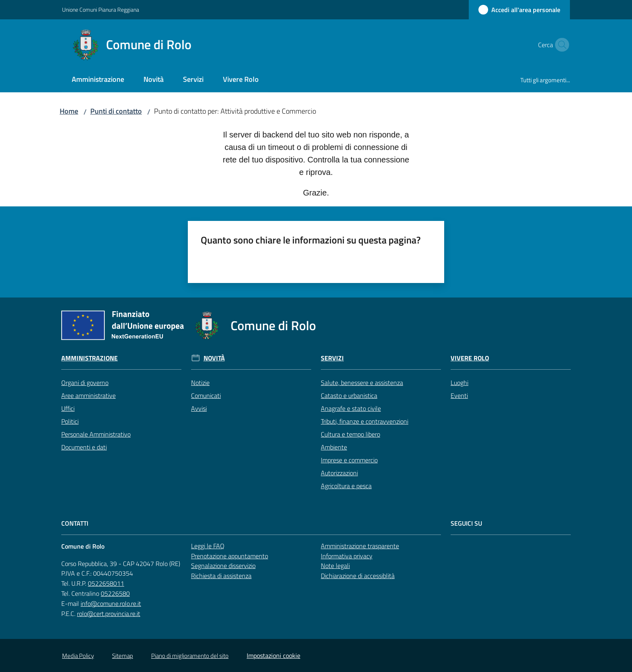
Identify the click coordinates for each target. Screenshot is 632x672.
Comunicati (206, 395)
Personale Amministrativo (96, 434)
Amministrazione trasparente (360, 546)
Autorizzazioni (339, 473)
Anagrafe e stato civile (351, 408)
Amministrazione (89, 358)
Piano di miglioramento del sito (190, 656)
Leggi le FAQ (208, 546)
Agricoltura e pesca (346, 486)
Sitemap (123, 656)
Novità (214, 358)
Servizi (332, 358)
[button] (560, 45)
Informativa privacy (347, 556)
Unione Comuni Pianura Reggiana (101, 9)
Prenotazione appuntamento (230, 556)
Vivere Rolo (470, 358)
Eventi (459, 395)
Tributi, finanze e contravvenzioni (365, 421)
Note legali (335, 566)
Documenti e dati (84, 447)
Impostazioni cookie (273, 655)
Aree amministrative (88, 395)
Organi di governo (85, 383)
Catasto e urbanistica (349, 395)
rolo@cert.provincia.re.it (109, 614)
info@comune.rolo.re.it (111, 603)
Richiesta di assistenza (221, 576)
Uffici (68, 408)
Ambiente (334, 447)
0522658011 (106, 583)
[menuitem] (98, 80)
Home (69, 111)
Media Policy (78, 656)
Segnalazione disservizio (223, 566)
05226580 (115, 593)
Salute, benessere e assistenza (362, 383)
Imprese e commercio (349, 460)
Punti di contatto (116, 111)
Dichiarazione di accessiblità (358, 576)
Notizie (200, 383)
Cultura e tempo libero (350, 434)
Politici (70, 421)
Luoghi (459, 383)
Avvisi (199, 408)
